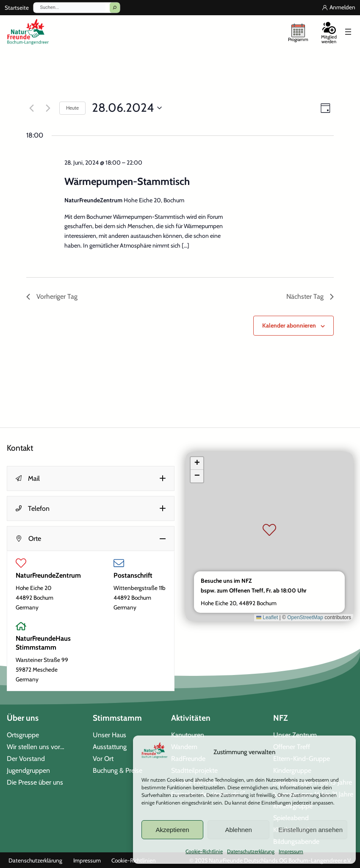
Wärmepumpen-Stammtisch (127, 181)
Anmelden (342, 7)
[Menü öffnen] (348, 32)
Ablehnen (238, 830)
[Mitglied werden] (329, 32)
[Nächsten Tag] (48, 108)
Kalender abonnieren (289, 325)
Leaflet (267, 617)
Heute (72, 108)
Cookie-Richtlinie (204, 851)
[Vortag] (31, 108)
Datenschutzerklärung (251, 851)
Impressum (291, 851)
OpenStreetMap (305, 617)
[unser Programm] (298, 32)
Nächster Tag (310, 296)
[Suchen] (115, 8)
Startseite (17, 8)
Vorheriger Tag (52, 296)
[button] (91, 478)
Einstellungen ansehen (310, 830)
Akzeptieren (172, 830)
